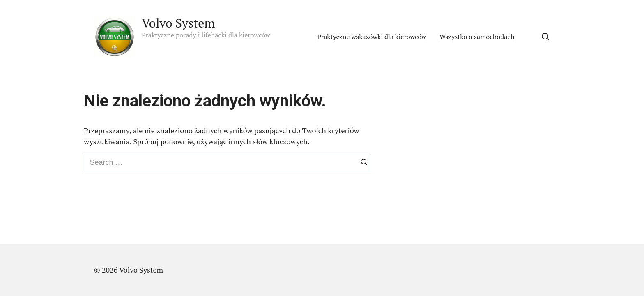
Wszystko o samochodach (477, 37)
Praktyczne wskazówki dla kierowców (372, 37)
